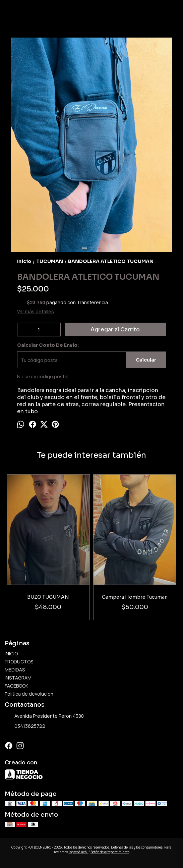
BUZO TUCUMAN (48, 597)
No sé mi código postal (43, 376)
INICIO (11, 654)
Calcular (146, 360)
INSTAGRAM (18, 678)
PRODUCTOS (19, 662)
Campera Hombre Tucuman (135, 597)
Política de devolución (29, 694)
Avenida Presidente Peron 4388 (44, 716)
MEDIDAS (15, 670)
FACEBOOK (16, 686)
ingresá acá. (79, 852)
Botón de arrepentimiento (110, 852)
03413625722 (25, 726)
